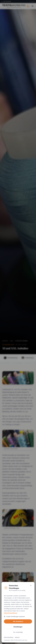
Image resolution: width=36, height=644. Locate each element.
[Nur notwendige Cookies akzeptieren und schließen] (31, 585)
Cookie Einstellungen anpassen (14, 617)
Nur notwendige (18, 632)
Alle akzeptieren (18, 621)
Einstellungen (18, 627)
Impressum (17, 637)
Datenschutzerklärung (10, 613)
